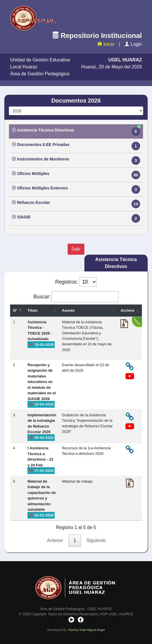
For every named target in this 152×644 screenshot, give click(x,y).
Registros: (76, 282)
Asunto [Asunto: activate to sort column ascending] (68, 310)
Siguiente (96, 540)
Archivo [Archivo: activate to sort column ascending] (127, 310)
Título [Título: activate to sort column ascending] (33, 310)
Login (133, 44)
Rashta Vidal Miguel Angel (87, 630)
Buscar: (76, 297)
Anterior (55, 540)
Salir (76, 249)
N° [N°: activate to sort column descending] (15, 310)
